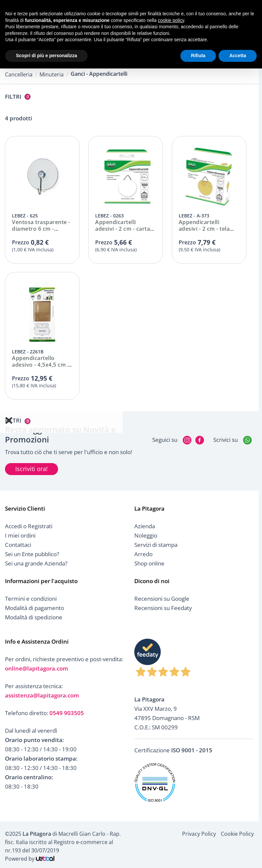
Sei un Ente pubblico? (32, 554)
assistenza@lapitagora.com (42, 695)
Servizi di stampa (156, 545)
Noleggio (146, 535)
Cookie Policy (237, 834)
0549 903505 (67, 713)
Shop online (149, 563)
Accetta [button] (238, 56)
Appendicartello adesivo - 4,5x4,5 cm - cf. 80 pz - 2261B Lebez (42, 365)
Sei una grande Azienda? (36, 563)
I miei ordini (20, 535)
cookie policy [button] (171, 20)
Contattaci (18, 545)
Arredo (143, 554)
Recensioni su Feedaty (163, 608)
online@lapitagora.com (36, 668)
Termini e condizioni (31, 599)
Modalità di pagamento (34, 608)
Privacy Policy (199, 834)
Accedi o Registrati (29, 526)
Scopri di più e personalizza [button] (46, 56)
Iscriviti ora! (32, 469)
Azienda (145, 526)
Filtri (18, 97)
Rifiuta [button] (198, 56)
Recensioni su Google (162, 599)
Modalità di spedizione (34, 617)
